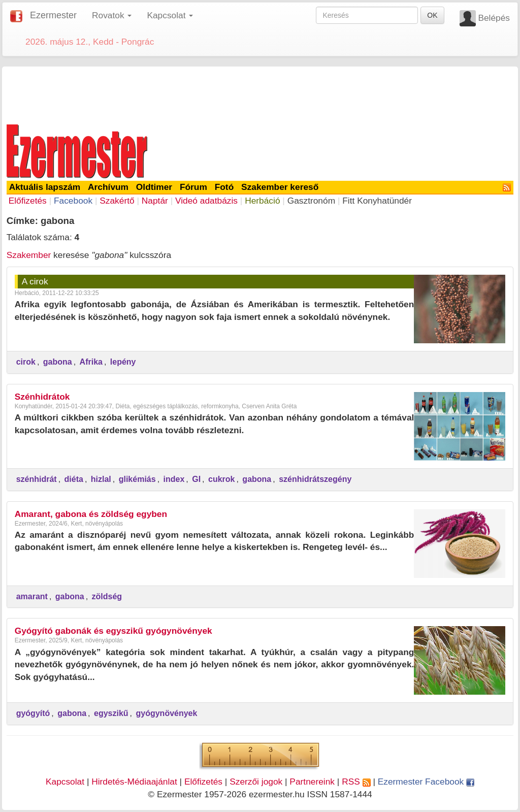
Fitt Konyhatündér (377, 201)
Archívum (108, 187)
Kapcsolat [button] (170, 15)
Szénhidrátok (42, 397)
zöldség (107, 596)
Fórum (193, 187)
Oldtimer (154, 187)
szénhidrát (37, 479)
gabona (58, 362)
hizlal (101, 479)
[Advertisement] (260, 93)
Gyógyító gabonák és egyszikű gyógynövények (113, 631)
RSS (356, 782)
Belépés (494, 18)
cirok (26, 362)
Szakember (29, 255)
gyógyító (33, 713)
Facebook (73, 201)
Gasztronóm (311, 201)
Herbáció (262, 201)
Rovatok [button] (112, 15)
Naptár (155, 201)
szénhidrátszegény (315, 479)
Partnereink (312, 782)
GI (196, 479)
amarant (32, 596)
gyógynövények (166, 713)
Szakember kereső (280, 187)
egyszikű (111, 713)
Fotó (224, 187)
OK (432, 15)
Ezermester (53, 15)
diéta (74, 479)
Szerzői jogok (256, 782)
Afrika (91, 362)
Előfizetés (28, 201)
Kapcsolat (65, 782)
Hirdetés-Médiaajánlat (134, 782)
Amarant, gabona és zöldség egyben (91, 514)
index (174, 479)
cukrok (221, 479)
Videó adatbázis (206, 201)
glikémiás (137, 479)
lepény (123, 362)
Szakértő (117, 201)
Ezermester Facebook (426, 782)
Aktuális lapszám (45, 187)
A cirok (35, 281)
